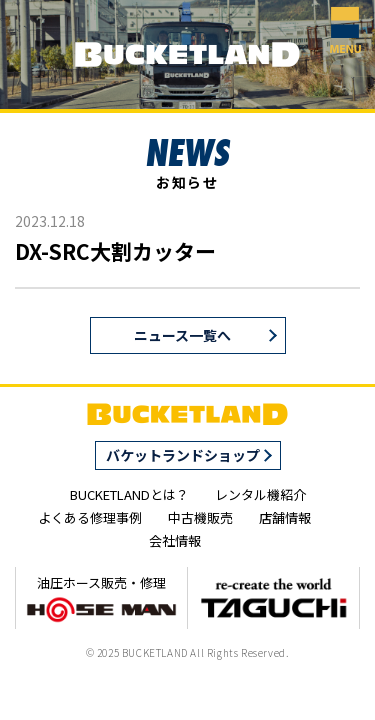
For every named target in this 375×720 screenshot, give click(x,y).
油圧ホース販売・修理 (101, 598)
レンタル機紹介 (260, 494)
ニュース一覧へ (182, 335)
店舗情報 (285, 517)
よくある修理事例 (90, 517)
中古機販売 (200, 517)
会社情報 (175, 540)
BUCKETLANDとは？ (129, 494)
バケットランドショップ (183, 455)
